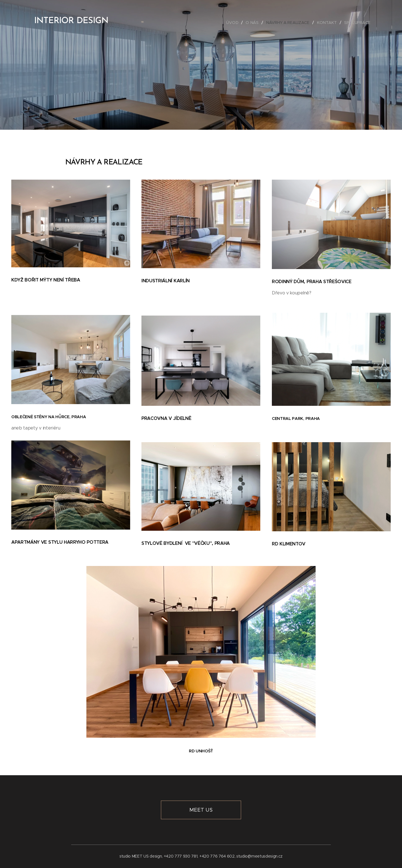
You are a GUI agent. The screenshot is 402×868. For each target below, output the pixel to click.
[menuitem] (233, 23)
